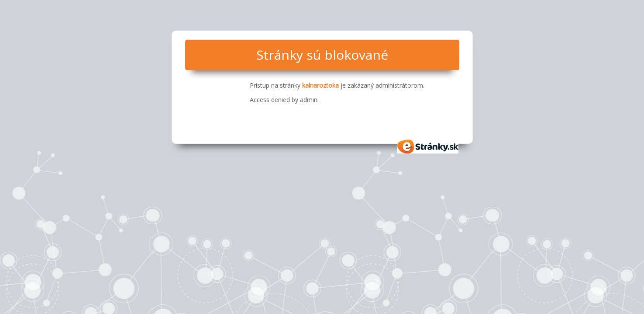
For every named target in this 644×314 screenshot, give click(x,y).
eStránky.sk (428, 147)
